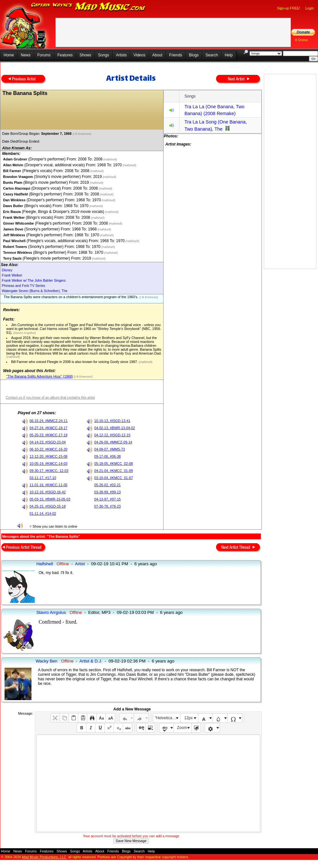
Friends (176, 55)
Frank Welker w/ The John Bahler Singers (34, 280)
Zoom (182, 728)
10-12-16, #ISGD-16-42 (48, 492)
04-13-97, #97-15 (107, 499)
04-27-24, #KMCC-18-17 (49, 428)
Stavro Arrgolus (51, 612)
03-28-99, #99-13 (107, 492)
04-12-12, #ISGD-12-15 (112, 435)
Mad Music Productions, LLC (44, 857)
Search (212, 55)
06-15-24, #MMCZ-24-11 (49, 421)
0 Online (301, 40)
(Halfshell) (110, 159)
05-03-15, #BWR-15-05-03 (50, 499)
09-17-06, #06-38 (107, 456)
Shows (85, 55)
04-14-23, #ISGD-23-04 (48, 442)
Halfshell (45, 564)
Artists (121, 55)
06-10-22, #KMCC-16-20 (49, 449)
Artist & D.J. (91, 661)
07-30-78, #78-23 (107, 506)
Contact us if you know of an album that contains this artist (50, 397)
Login (310, 8)
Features (65, 55)
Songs (104, 55)
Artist (80, 564)
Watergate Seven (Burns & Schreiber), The (35, 291)
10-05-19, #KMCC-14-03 (49, 463)
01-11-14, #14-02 (43, 513)
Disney (7, 270)
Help (229, 55)
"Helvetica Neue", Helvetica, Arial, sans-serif (167, 718)
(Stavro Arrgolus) (24, 333)
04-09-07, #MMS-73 (110, 449)
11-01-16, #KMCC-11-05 (49, 485)
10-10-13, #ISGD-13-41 (112, 421)
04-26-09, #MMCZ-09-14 (113, 442)
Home (9, 55)
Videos (139, 55)
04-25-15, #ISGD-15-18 (48, 506)
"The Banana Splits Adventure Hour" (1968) (39, 376)
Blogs (194, 55)
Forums (44, 55)
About (157, 55)
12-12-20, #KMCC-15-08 (49, 456)
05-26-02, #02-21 (107, 485)
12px (189, 718)
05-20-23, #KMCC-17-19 (49, 435)
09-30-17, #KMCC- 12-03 (49, 471)
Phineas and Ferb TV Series (23, 286)
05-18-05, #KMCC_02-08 (113, 463)
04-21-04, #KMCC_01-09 (113, 471)
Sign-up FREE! (289, 8)
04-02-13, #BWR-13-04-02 (115, 428)
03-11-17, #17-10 (43, 478)
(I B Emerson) (82, 134)
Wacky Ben (47, 661)
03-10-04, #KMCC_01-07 (113, 478)
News (26, 55)
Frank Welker (12, 275)
